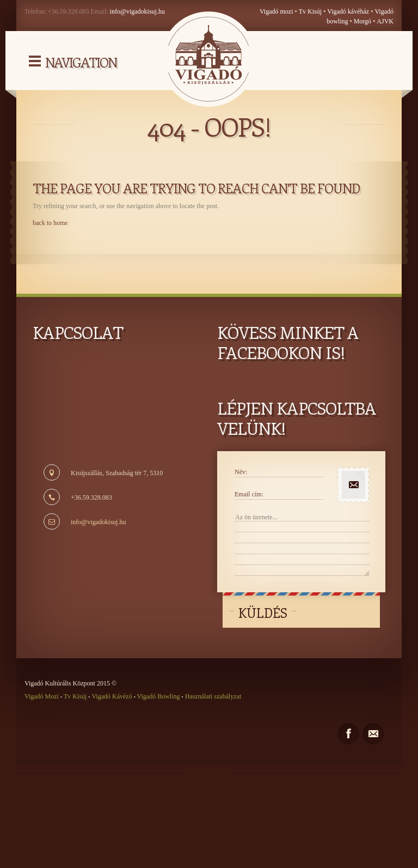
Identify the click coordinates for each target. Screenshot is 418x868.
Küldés (263, 612)
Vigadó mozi (276, 11)
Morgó (363, 21)
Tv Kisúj (310, 11)
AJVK (385, 21)
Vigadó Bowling (159, 696)
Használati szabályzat (213, 696)
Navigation (81, 62)
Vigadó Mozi (42, 696)
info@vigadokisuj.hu (137, 11)
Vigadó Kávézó (112, 696)
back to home (50, 223)
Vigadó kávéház (348, 11)
